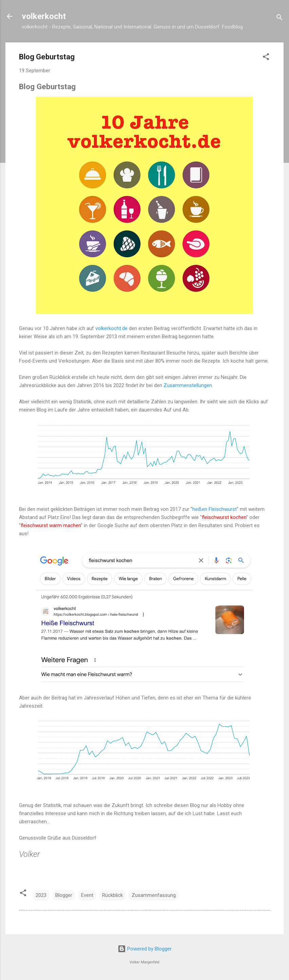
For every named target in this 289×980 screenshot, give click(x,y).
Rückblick (112, 895)
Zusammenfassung (154, 895)
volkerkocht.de (111, 328)
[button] (266, 58)
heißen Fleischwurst (215, 509)
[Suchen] (280, 18)
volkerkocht (44, 16)
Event (87, 895)
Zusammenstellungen (188, 385)
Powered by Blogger (145, 949)
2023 (41, 895)
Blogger (64, 895)
